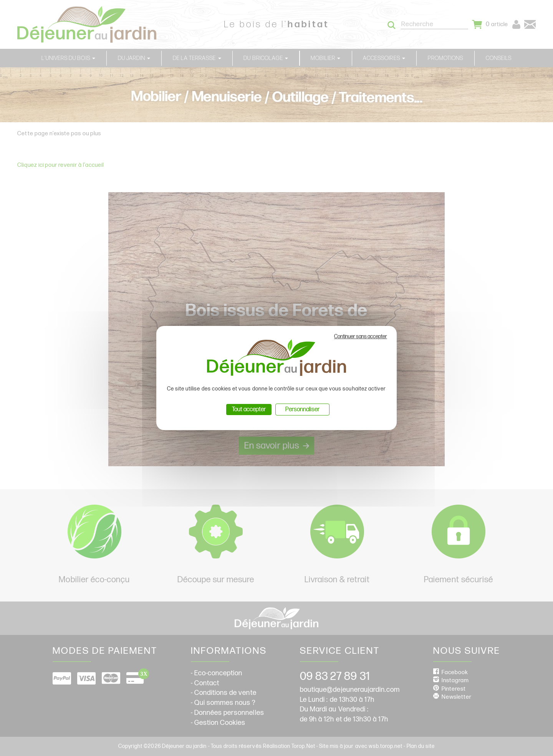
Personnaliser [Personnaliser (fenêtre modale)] (302, 410)
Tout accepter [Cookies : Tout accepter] (249, 410)
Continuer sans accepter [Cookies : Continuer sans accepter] (361, 336)
